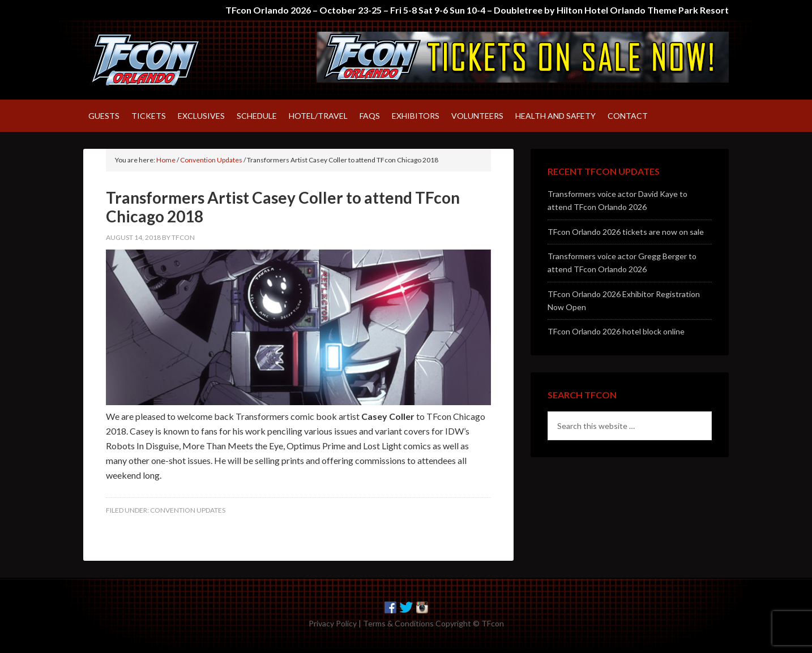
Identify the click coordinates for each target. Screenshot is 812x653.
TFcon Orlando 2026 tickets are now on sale (626, 232)
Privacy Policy (333, 623)
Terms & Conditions (398, 623)
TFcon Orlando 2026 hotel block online (616, 331)
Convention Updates (188, 510)
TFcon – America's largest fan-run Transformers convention (180, 60)
